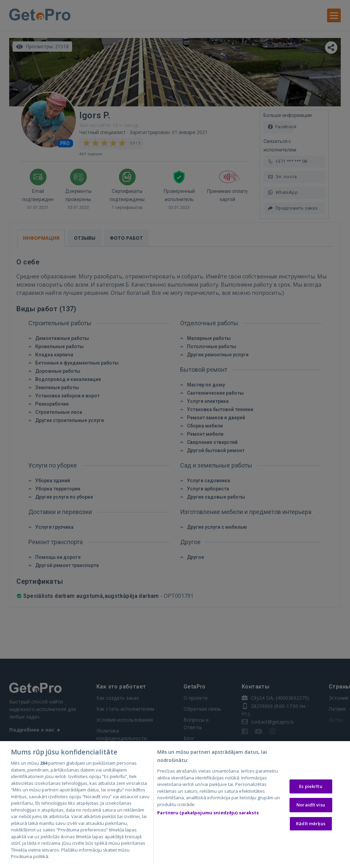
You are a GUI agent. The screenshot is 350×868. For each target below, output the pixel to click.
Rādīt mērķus (311, 824)
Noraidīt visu (311, 805)
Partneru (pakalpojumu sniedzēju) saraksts (208, 813)
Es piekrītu (311, 787)
